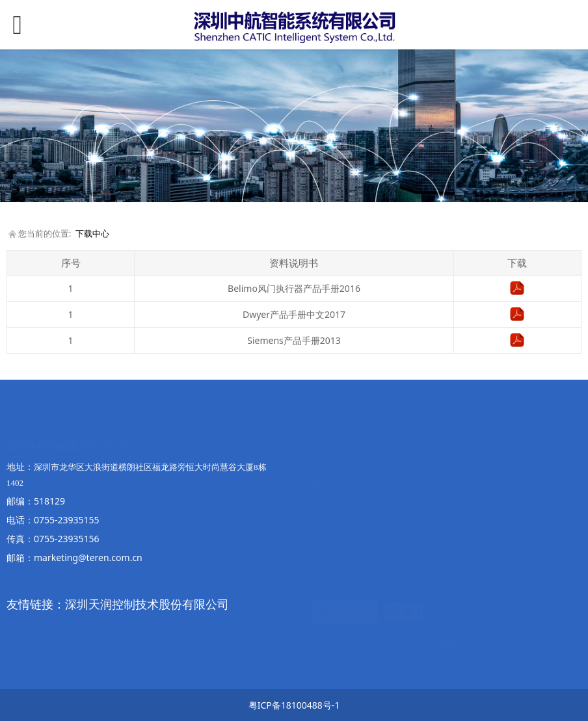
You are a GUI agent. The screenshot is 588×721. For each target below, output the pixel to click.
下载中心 (92, 234)
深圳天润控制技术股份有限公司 (147, 604)
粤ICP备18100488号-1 (294, 705)
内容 (323, 540)
